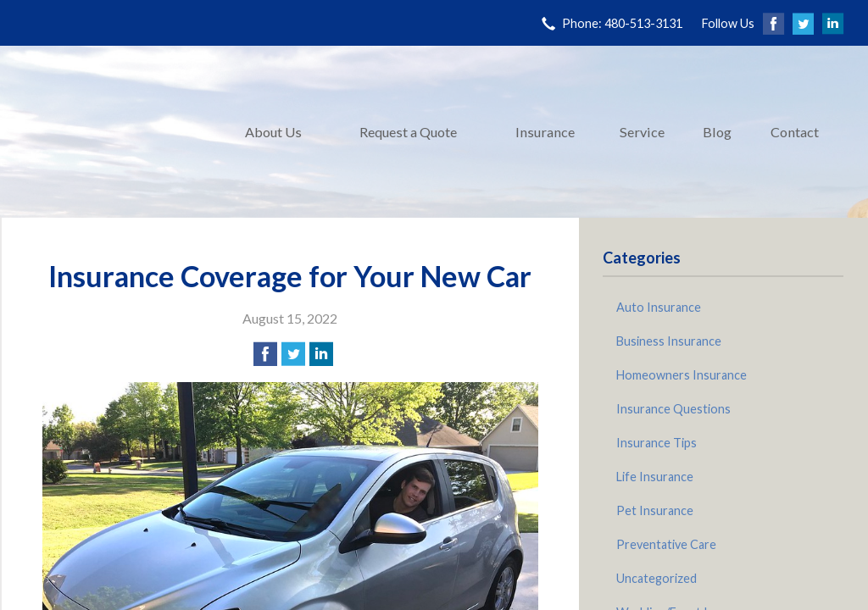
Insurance (545, 132)
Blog (717, 132)
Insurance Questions (673, 409)
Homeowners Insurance (682, 375)
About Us (273, 132)
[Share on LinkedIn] (321, 354)
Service (642, 132)
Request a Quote (408, 132)
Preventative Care (666, 544)
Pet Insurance (655, 510)
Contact (795, 132)
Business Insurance (669, 341)
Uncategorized (657, 578)
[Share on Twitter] (293, 354)
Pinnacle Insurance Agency (112, 132)
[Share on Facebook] (265, 354)
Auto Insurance (659, 307)
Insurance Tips (657, 443)
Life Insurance (655, 477)
